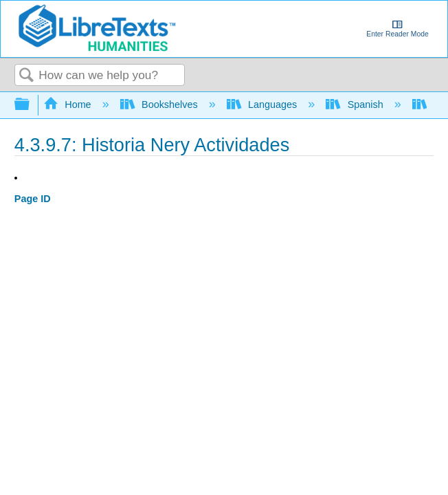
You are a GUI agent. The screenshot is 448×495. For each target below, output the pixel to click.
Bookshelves (160, 104)
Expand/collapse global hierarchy (31, 105)
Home (69, 104)
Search (27, 76)
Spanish (356, 104)
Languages (264, 104)
